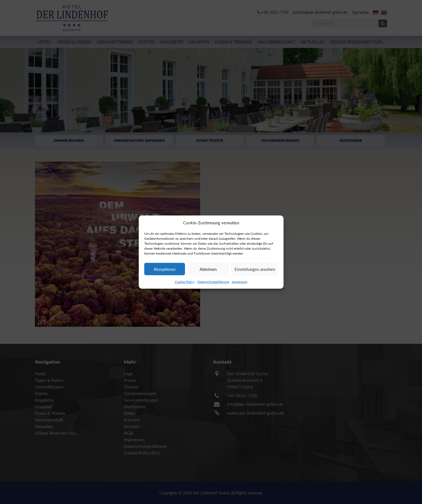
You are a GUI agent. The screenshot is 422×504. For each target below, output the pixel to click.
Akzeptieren (164, 269)
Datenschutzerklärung (213, 282)
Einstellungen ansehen (255, 269)
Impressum (240, 282)
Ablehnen (208, 269)
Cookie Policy (185, 282)
